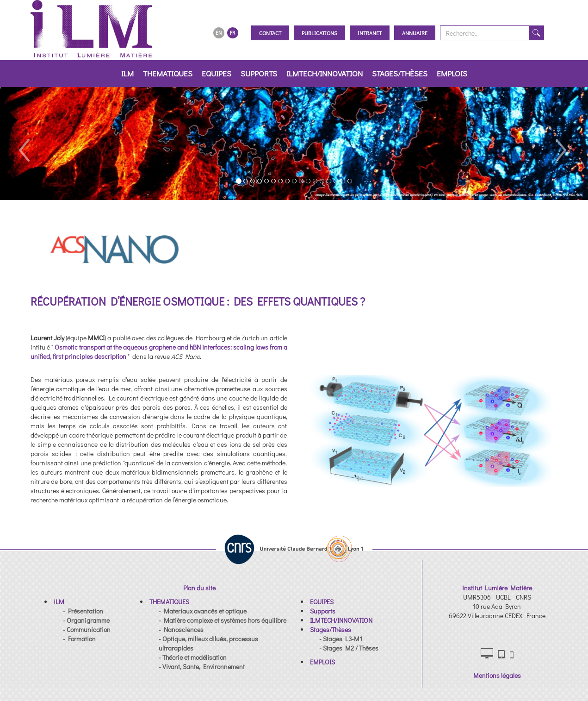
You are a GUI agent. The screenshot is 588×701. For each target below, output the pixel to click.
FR (232, 33)
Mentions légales (497, 675)
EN (219, 33)
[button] (24, 144)
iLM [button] (127, 73)
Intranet (370, 33)
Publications (319, 33)
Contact (270, 33)
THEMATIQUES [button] (168, 73)
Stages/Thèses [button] (400, 73)
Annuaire (415, 33)
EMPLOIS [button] (452, 73)
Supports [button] (259, 73)
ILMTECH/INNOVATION (325, 73)
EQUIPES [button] (217, 73)
